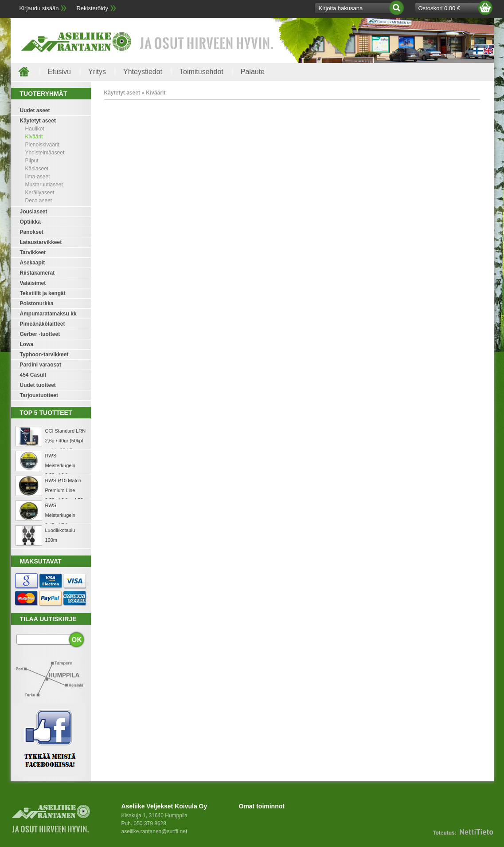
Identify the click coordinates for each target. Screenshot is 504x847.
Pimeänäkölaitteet (43, 324)
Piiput (32, 161)
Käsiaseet (37, 169)
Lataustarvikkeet (41, 242)
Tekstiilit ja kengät (43, 293)
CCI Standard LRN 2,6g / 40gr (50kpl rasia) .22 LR (66, 441)
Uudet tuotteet (38, 385)
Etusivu (59, 72)
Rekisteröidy (92, 8)
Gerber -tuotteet (40, 334)
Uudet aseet (35, 110)
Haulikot (35, 129)
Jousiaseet (34, 212)
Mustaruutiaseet (44, 185)
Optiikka (30, 222)
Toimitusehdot (201, 72)
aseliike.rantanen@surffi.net (154, 831)
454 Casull (33, 375)
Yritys (97, 72)
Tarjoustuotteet (39, 395)
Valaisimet (33, 283)
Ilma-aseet (38, 177)
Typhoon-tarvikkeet (44, 355)
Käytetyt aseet (38, 121)
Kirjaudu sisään (39, 8)
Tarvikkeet (33, 252)
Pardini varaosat (41, 365)
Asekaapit (33, 263)
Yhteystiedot (143, 72)
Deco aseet (39, 201)
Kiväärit (34, 137)
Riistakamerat (37, 273)
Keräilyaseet (40, 193)
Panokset (32, 232)
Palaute (253, 72)
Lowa (27, 344)
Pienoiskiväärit (42, 145)
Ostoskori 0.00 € (440, 8)
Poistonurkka (37, 303)
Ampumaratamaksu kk (48, 314)
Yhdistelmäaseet (45, 153)
